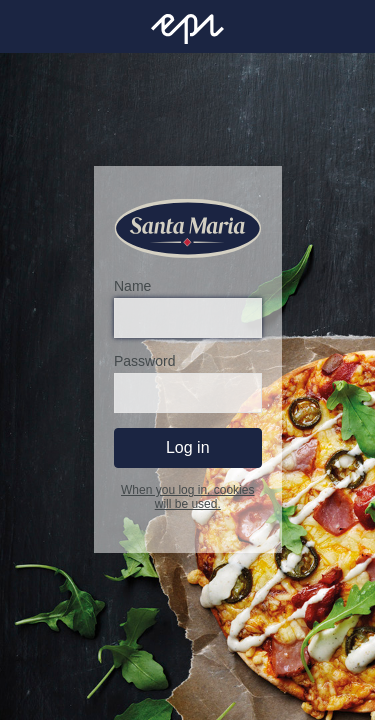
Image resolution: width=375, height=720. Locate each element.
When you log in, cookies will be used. (187, 498)
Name (132, 287)
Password (144, 362)
